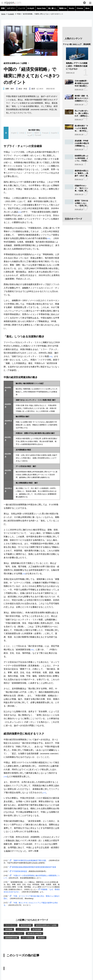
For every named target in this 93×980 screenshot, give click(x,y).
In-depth (31, 8)
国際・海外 (10, 89)
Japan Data (41, 8)
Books (72, 8)
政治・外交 (23, 89)
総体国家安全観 (11, 938)
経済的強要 (37, 929)
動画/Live (63, 8)
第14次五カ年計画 (34, 933)
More (87, 8)
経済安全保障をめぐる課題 (17, 63)
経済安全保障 (26, 925)
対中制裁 (9, 929)
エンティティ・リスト (14, 933)
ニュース (22, 8)
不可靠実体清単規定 (18, 871)
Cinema (80, 8)
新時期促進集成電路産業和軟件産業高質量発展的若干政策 (33, 867)
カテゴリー (11, 8)
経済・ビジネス (37, 89)
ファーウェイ (11, 925)
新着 (3, 8)
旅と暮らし (53, 8)
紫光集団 (41, 938)
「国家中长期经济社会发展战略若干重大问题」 (28, 860)
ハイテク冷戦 (23, 929)
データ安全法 (28, 938)
